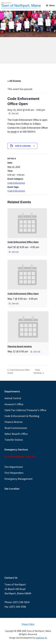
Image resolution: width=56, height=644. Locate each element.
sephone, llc (41, 638)
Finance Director (14, 422)
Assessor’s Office (14, 404)
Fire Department (14, 467)
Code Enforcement (16, 183)
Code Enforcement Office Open (23, 242)
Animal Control (13, 398)
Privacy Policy (28, 624)
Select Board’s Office (16, 434)
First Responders (14, 473)
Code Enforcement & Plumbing (22, 416)
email (13, 132)
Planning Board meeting (20, 346)
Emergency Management (19, 479)
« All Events (14, 81)
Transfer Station (14, 440)
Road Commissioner (16, 428)
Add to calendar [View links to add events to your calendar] (23, 146)
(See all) (15, 114)
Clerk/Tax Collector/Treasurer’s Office (25, 410)
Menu (52, 5)
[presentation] (27, 223)
